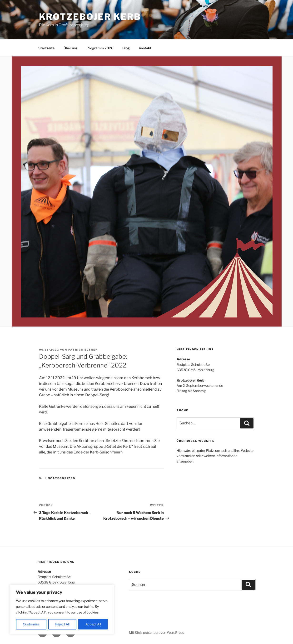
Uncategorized (60, 478)
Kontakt (145, 48)
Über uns (70, 48)
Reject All (62, 624)
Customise (31, 624)
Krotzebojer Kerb (90, 17)
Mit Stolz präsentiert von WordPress (156, 632)
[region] (62, 609)
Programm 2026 (100, 48)
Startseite (46, 48)
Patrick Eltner (83, 350)
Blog (126, 48)
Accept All (93, 624)
